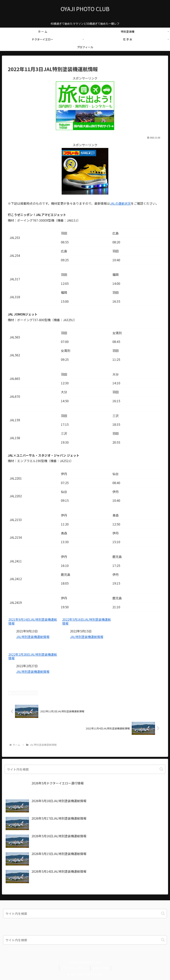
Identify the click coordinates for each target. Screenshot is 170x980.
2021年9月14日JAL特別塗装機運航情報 (33, 621)
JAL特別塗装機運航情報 (33, 637)
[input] (85, 769)
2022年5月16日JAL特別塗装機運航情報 (87, 621)
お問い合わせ (101, 968)
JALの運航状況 (120, 203)
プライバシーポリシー (75, 968)
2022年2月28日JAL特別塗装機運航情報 (33, 656)
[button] (161, 769)
